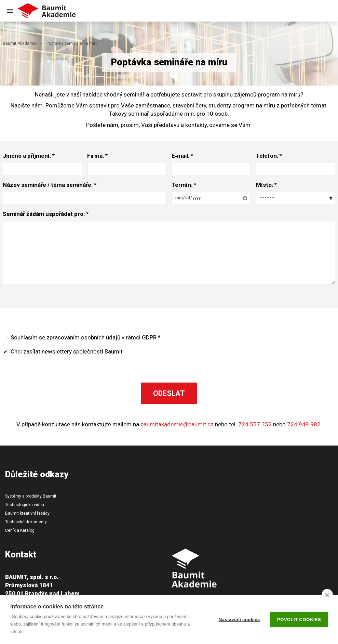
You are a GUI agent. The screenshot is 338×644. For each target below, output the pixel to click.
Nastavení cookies (239, 620)
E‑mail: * (182, 156)
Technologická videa (25, 505)
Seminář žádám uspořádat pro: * (46, 214)
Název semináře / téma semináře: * (50, 185)
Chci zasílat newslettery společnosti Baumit (67, 351)
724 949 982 (304, 424)
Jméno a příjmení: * (29, 156)
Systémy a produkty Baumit (31, 496)
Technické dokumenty (26, 522)
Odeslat (169, 393)
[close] (327, 595)
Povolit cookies (299, 620)
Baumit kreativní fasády (27, 513)
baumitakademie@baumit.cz (177, 424)
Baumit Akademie (20, 43)
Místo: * (266, 185)
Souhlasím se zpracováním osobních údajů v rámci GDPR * (86, 337)
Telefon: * (269, 156)
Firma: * (97, 156)
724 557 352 (255, 424)
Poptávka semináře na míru (72, 43)
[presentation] (254, 347)
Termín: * (184, 185)
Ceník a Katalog (20, 530)
